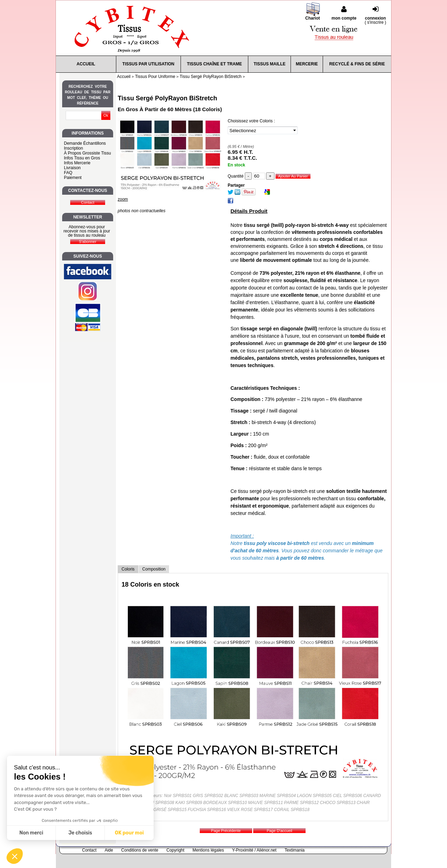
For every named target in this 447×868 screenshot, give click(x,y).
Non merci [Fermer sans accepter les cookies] (31, 833)
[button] (15, 856)
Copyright (175, 850)
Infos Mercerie (77, 163)
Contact (89, 850)
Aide (109, 850)
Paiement (73, 178)
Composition (154, 569)
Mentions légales (208, 850)
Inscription (74, 148)
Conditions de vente (140, 850)
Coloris (128, 569)
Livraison (72, 168)
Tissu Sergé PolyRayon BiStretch (167, 98)
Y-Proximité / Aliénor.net (254, 850)
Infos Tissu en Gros (82, 158)
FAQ (68, 173)
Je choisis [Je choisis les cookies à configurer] (80, 833)
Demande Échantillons (85, 143)
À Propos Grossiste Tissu (87, 153)
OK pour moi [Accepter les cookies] (129, 833)
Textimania (295, 850)
